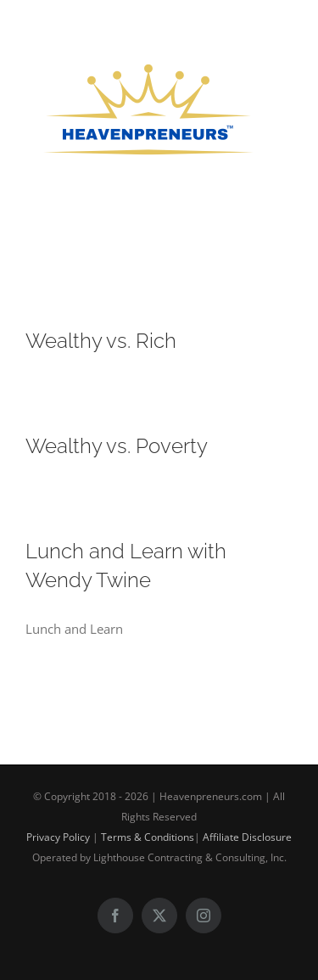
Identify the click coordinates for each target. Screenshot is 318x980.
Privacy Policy (58, 837)
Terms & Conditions (148, 837)
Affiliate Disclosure (247, 837)
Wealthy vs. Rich (101, 341)
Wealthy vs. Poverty (117, 446)
